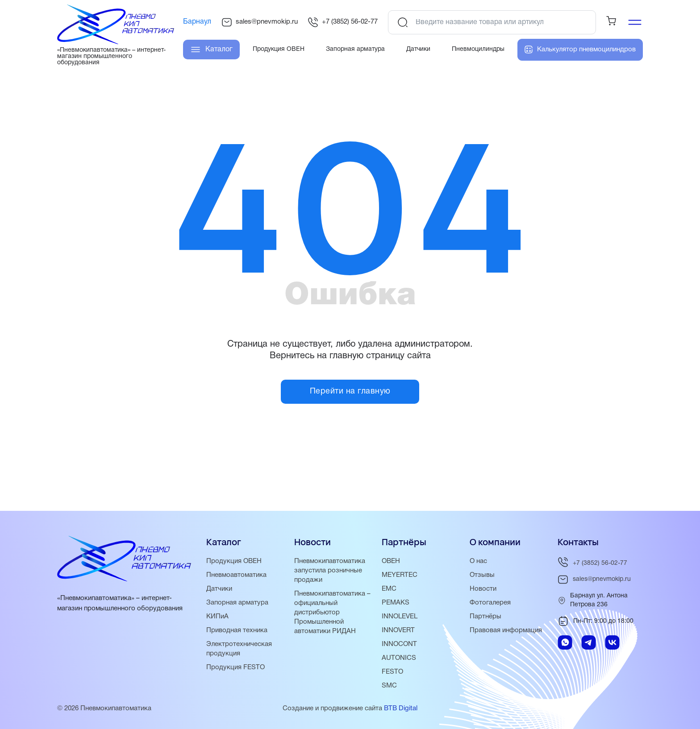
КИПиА (217, 617)
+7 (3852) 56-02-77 (343, 22)
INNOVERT (398, 630)
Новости (483, 589)
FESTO (392, 672)
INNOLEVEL (400, 617)
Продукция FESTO (235, 667)
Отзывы (482, 575)
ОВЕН (391, 561)
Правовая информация (506, 630)
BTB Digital (401, 708)
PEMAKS (396, 603)
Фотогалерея (490, 603)
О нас (478, 561)
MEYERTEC (400, 575)
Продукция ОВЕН (234, 561)
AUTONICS (399, 658)
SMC (389, 686)
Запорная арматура (237, 603)
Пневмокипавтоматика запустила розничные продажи (330, 571)
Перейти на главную (350, 391)
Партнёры (485, 617)
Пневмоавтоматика (236, 575)
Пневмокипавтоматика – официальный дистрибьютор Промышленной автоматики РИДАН (332, 613)
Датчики (219, 589)
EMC (389, 589)
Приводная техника (237, 630)
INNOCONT (399, 644)
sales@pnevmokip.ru (260, 22)
